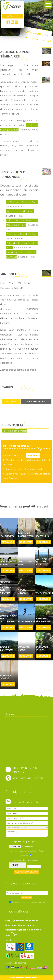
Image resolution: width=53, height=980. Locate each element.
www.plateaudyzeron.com (23, 978)
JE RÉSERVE (33, 455)
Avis (11, 936)
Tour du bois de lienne (20, 211)
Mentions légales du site (20, 925)
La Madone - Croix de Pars (22, 202)
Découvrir (8, 542)
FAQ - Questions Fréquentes (22, 921)
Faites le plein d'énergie (15, 431)
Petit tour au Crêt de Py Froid (22, 234)
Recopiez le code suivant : (27, 860)
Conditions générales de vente (23, 930)
